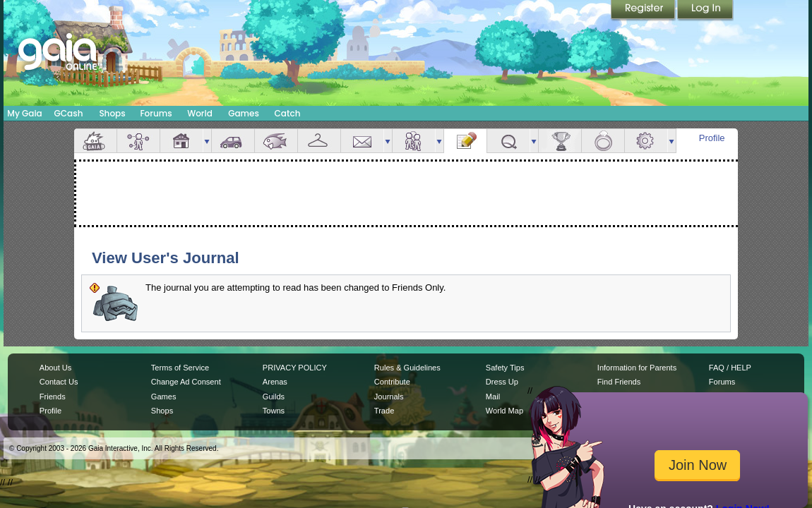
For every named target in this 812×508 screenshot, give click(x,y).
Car (233, 141)
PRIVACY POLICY (295, 368)
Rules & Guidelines (407, 368)
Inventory (319, 141)
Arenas (275, 382)
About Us (55, 368)
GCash (69, 113)
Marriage (603, 141)
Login (705, 11)
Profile (712, 138)
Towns (274, 411)
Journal (465, 141)
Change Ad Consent (186, 382)
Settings (646, 141)
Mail (362, 141)
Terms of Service (180, 368)
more (207, 141)
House (181, 141)
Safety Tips (505, 368)
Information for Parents (637, 368)
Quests (508, 141)
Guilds (274, 397)
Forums (156, 113)
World (200, 113)
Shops (112, 113)
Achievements (560, 141)
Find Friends (619, 382)
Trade (384, 411)
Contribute (392, 382)
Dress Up (502, 382)
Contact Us (59, 382)
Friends (414, 141)
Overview (95, 141)
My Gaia (24, 113)
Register (644, 11)
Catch (288, 113)
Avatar (138, 141)
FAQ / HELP (730, 368)
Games (244, 113)
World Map (504, 411)
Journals (389, 397)
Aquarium (276, 141)
